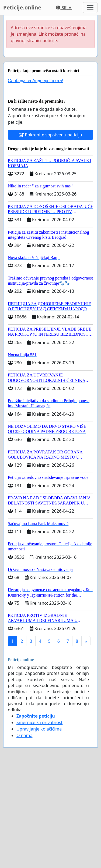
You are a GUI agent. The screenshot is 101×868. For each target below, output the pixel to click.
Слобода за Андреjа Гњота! (35, 81)
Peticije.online (22, 7)
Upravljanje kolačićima (39, 729)
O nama (24, 735)
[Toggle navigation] (90, 8)
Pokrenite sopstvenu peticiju (50, 135)
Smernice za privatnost (39, 722)
